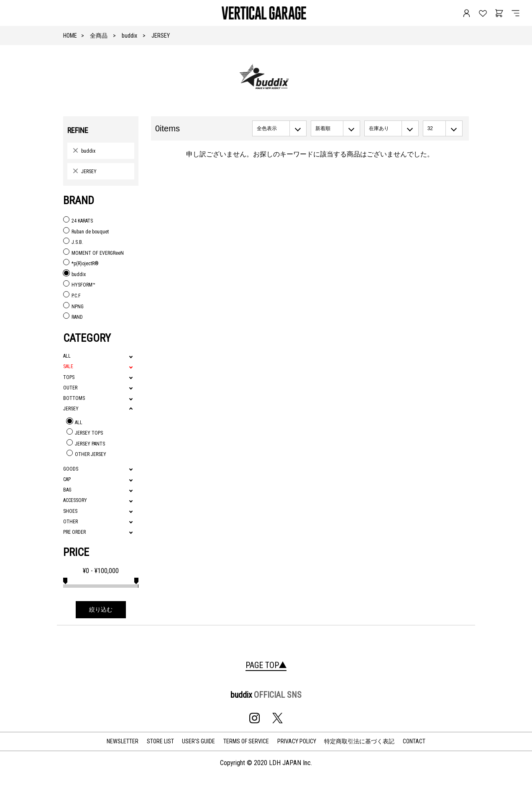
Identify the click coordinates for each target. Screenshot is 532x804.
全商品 (99, 36)
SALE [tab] (68, 366)
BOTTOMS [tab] (74, 398)
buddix (129, 36)
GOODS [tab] (71, 469)
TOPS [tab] (69, 377)
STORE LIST (160, 741)
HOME (70, 36)
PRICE (76, 552)
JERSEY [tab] (71, 409)
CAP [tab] (67, 479)
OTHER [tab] (70, 522)
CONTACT (414, 741)
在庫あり (379, 128)
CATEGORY (87, 338)
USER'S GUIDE (198, 741)
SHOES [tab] (70, 511)
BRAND (79, 200)
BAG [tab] (67, 490)
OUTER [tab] (70, 388)
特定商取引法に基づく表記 (359, 741)
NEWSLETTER (123, 741)
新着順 (323, 128)
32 (430, 128)
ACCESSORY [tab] (75, 500)
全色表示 (267, 128)
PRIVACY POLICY (297, 741)
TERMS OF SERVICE (246, 741)
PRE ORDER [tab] (74, 532)
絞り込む (101, 610)
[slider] (65, 580)
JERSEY (161, 36)
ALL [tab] (67, 356)
